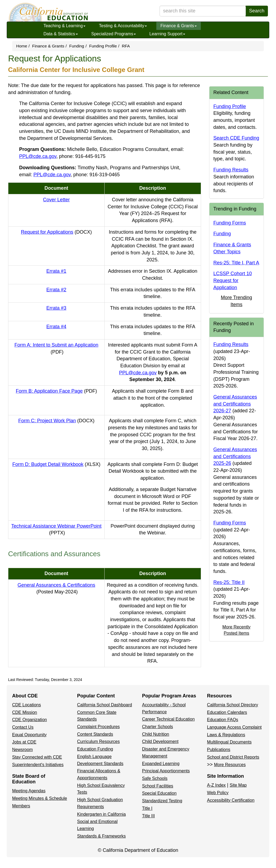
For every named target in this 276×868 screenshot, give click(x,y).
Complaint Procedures (98, 727)
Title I (147, 808)
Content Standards (95, 734)
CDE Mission (25, 712)
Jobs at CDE (24, 742)
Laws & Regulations (226, 735)
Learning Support (167, 34)
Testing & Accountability (123, 26)
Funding (77, 46)
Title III (148, 816)
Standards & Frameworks (101, 836)
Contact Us (23, 727)
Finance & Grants (179, 26)
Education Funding (95, 749)
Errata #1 (56, 271)
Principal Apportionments (166, 771)
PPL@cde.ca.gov (38, 156)
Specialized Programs (114, 34)
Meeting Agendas (29, 791)
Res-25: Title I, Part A (236, 263)
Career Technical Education (168, 719)
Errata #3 (56, 308)
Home (22, 46)
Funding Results (231, 170)
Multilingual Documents (229, 742)
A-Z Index (216, 785)
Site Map (238, 785)
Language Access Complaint (234, 727)
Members (21, 806)
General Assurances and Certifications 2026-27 (235, 404)
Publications (219, 750)
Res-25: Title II (229, 582)
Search (257, 11)
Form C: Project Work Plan (56, 421)
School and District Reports (233, 757)
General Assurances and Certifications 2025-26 (235, 456)
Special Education (159, 793)
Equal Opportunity (29, 735)
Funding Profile (103, 46)
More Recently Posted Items (236, 630)
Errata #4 (56, 327)
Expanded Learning (161, 764)
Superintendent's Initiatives (38, 765)
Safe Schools (155, 778)
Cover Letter (56, 200)
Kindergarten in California (101, 814)
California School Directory (232, 705)
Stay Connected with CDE (37, 757)
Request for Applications (56, 232)
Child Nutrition (156, 734)
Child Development (160, 741)
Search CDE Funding (236, 138)
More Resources (230, 765)
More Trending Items (236, 301)
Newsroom (22, 750)
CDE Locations (27, 705)
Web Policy (218, 793)
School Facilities (158, 786)
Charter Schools (158, 727)
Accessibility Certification (231, 800)
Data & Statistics (61, 34)
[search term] (203, 11)
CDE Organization (30, 720)
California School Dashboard (105, 705)
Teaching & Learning (64, 26)
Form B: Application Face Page (56, 391)
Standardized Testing (162, 801)
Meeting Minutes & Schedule (40, 798)
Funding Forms (230, 223)
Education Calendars (227, 712)
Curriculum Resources (98, 741)
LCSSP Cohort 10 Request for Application (233, 280)
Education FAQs (223, 720)
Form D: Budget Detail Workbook (56, 464)
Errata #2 (56, 290)
